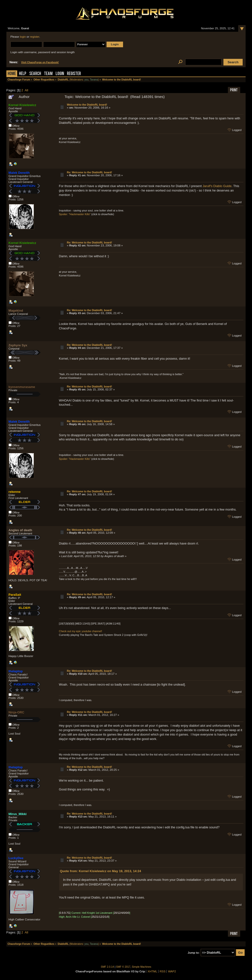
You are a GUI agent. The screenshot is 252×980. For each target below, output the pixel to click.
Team (48, 74)
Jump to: (194, 953)
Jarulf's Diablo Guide (217, 186)
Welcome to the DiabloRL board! (87, 105)
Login (60, 74)
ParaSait (15, 595)
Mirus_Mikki (18, 814)
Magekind (16, 311)
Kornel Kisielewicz (22, 105)
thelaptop (16, 671)
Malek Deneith (19, 173)
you (87, 80)
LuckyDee (16, 858)
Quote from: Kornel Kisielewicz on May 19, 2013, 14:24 (100, 871)
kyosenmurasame (22, 387)
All (26, 90)
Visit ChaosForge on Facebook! (40, 62)
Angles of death (20, 530)
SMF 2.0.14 (108, 967)
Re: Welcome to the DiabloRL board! (90, 172)
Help (23, 74)
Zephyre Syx (18, 345)
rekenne (15, 492)
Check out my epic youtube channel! (80, 631)
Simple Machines (142, 967)
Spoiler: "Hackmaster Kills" (75, 214)
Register (74, 74)
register (35, 37)
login (23, 37)
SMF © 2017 (123, 967)
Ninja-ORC (16, 712)
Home (12, 74)
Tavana (94, 80)
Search (35, 74)
